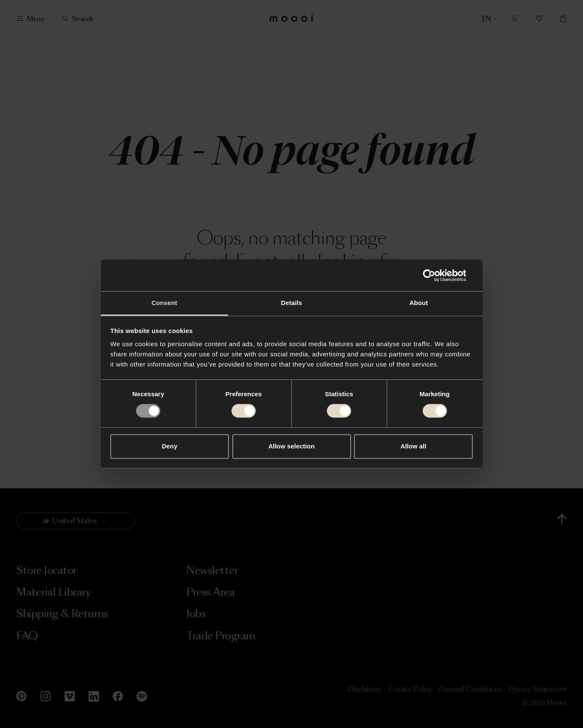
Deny (170, 446)
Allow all (414, 446)
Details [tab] (292, 303)
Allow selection (291, 446)
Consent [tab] (164, 303)
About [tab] (419, 303)
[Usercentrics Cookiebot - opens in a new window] (436, 275)
